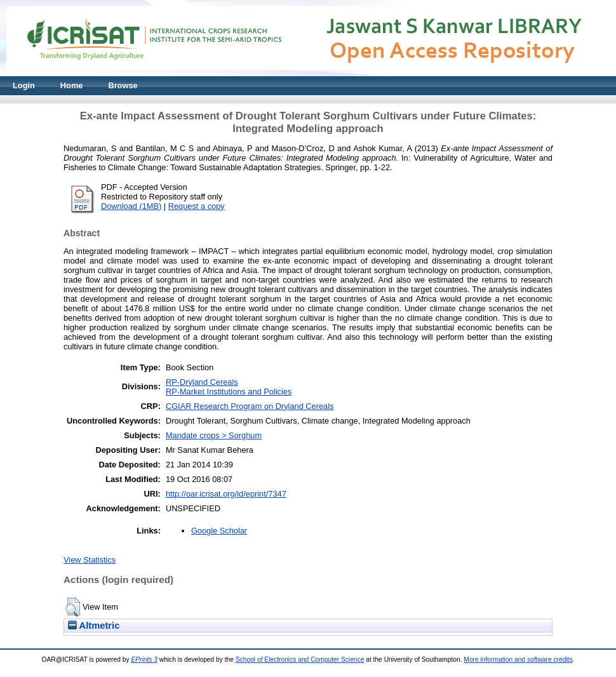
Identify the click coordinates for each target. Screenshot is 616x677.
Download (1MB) (131, 206)
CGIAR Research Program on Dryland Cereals (250, 406)
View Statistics (90, 560)
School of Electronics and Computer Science (300, 660)
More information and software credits (518, 660)
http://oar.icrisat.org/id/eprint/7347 (226, 494)
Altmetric (94, 626)
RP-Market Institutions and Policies (229, 392)
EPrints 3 (144, 660)
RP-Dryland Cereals (202, 382)
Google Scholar (219, 531)
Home (72, 85)
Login (24, 85)
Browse (123, 85)
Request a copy (197, 206)
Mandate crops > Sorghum (214, 435)
